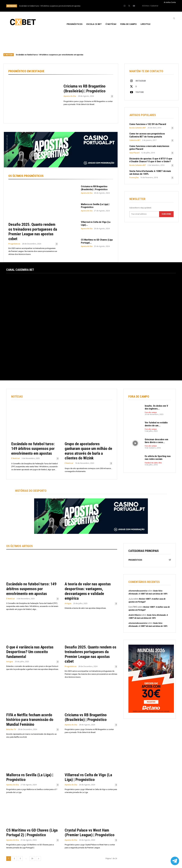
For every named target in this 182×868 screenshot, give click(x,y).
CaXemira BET (135, 140)
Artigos (68, 603)
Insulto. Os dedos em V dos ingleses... (156, 407)
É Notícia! (15, 458)
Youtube (140, 92)
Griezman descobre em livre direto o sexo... (156, 441)
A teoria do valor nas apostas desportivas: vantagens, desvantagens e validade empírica (88, 591)
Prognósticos (14, 244)
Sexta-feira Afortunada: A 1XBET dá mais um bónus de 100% (150, 172)
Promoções (134, 178)
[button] (174, 18)
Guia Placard (134, 153)
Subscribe (166, 214)
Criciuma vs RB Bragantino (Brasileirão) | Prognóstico (85, 89)
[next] (100, 6)
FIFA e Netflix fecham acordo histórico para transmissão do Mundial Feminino (30, 720)
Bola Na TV (11, 730)
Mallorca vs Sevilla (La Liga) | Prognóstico (95, 206)
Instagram (141, 81)
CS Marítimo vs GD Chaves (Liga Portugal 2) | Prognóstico (32, 833)
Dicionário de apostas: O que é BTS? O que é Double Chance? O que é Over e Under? (151, 160)
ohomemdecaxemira (138, 591)
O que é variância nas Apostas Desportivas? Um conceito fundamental (30, 652)
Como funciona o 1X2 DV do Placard (148, 124)
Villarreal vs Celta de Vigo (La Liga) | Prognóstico (88, 777)
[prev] (96, 6)
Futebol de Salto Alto (153, 463)
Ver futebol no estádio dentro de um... (156, 424)
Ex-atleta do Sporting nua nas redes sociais (158, 458)
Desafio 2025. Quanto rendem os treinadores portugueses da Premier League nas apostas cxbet (33, 232)
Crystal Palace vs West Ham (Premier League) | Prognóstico (90, 833)
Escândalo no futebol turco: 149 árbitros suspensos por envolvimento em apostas (50, 6)
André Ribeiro (135, 615)
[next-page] (39, 859)
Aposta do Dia (70, 96)
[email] (144, 214)
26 (32, 858)
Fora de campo (151, 412)
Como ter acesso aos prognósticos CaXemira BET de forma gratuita (147, 135)
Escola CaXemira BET (138, 128)
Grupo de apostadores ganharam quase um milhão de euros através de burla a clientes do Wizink (88, 451)
